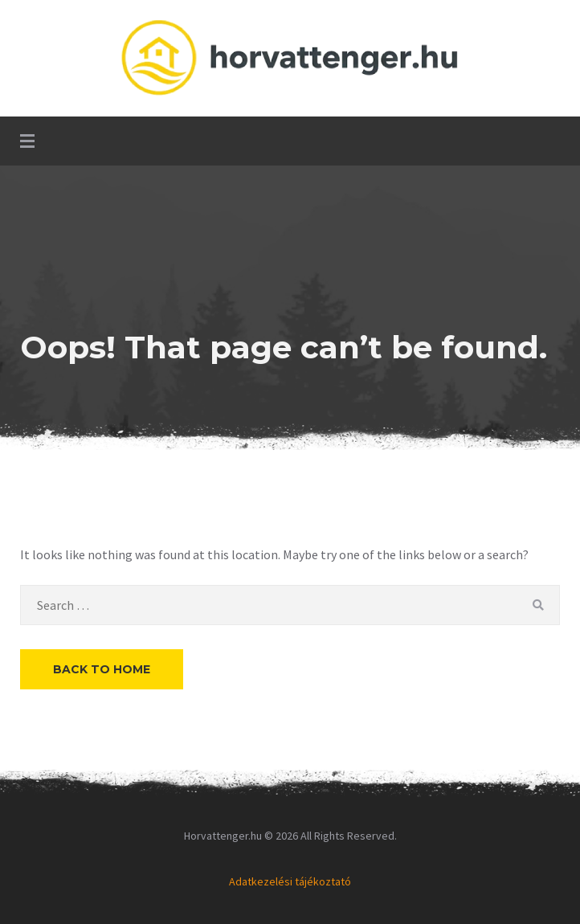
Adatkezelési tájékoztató (290, 881)
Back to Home (102, 669)
